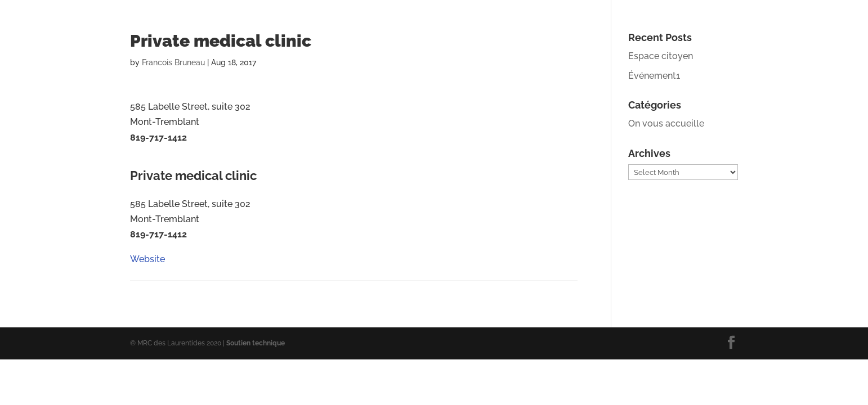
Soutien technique (256, 343)
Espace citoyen (661, 56)
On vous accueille (666, 123)
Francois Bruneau (173, 62)
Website (147, 162)
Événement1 (654, 76)
